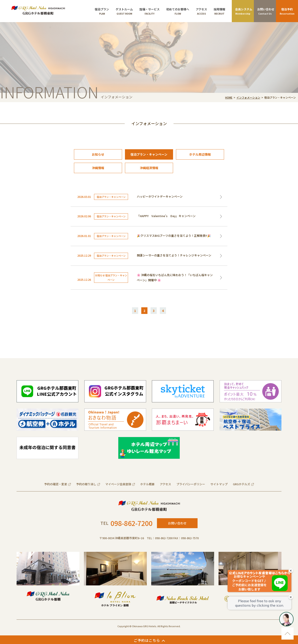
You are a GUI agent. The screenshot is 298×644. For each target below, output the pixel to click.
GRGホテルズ (241, 484)
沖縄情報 (98, 168)
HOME (229, 97)
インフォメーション (248, 97)
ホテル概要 (147, 484)
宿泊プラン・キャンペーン (149, 154)
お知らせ (98, 154)
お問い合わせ (177, 523)
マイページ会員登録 (118, 484)
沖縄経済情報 (149, 168)
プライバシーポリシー (191, 484)
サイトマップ (219, 484)
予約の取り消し (86, 484)
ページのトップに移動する (288, 633)
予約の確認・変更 (56, 484)
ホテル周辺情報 (200, 154)
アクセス (165, 484)
